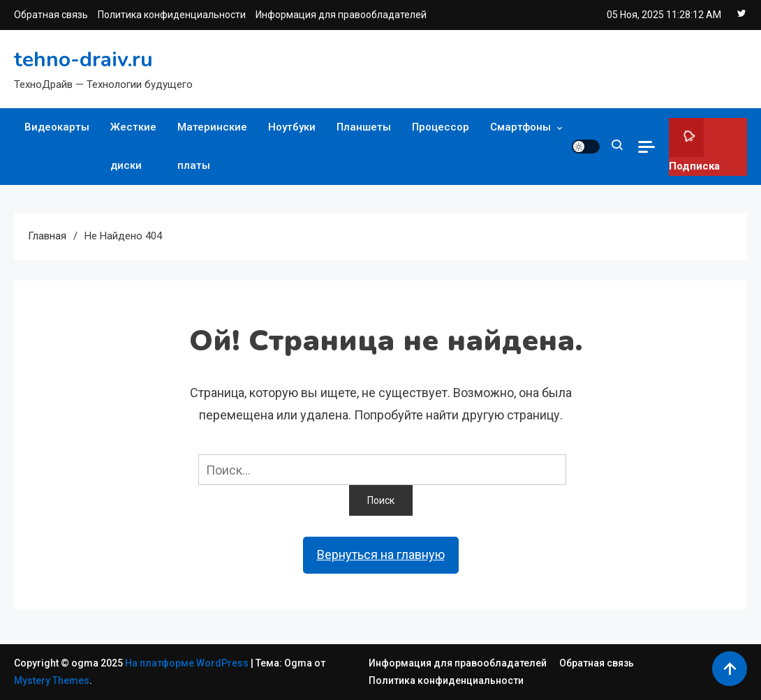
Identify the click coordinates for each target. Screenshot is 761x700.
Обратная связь (51, 15)
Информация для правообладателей (341, 15)
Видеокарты (57, 127)
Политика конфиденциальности (172, 15)
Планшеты (364, 127)
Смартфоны (520, 127)
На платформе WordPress (188, 663)
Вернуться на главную (381, 554)
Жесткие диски (133, 146)
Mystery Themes (52, 680)
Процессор (441, 127)
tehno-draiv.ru (83, 60)
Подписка (694, 145)
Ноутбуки (292, 127)
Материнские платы (212, 146)
